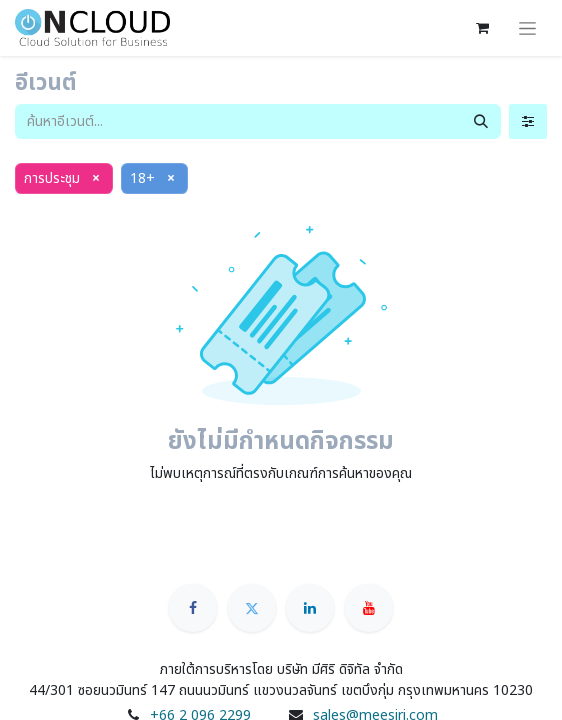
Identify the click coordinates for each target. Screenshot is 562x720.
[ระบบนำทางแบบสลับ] (527, 28)
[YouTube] (369, 608)
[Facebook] (193, 608)
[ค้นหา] (481, 121)
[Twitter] (252, 608)
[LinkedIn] (310, 608)
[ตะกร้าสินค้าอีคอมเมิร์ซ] (482, 28)
